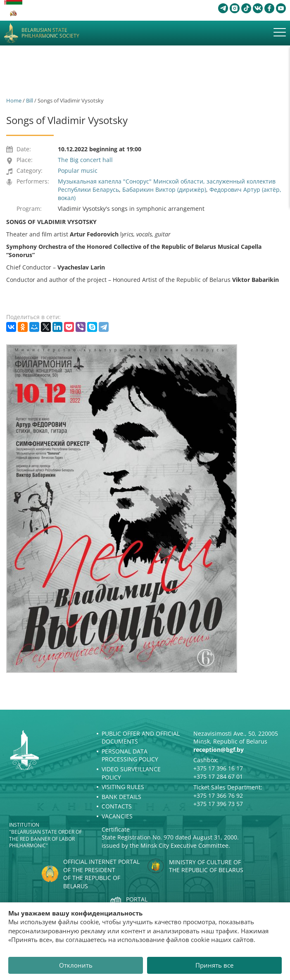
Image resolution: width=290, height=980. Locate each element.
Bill (30, 100)
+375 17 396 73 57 (218, 804)
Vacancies (117, 816)
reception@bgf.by (219, 750)
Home (14, 100)
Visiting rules (123, 787)
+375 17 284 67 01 (218, 776)
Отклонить (76, 965)
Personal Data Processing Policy (130, 755)
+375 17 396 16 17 (218, 768)
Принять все (214, 965)
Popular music (78, 170)
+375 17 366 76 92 (218, 795)
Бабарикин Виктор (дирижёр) (164, 190)
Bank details (121, 797)
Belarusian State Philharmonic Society (50, 33)
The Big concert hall (85, 160)
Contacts (117, 806)
